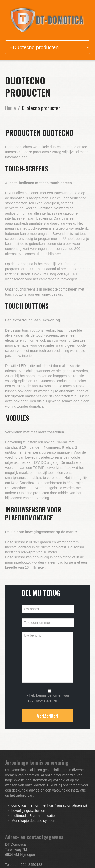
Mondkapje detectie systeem (34, 821)
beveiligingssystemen (28, 811)
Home (11, 108)
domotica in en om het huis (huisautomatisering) (49, 805)
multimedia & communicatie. (34, 816)
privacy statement (45, 700)
